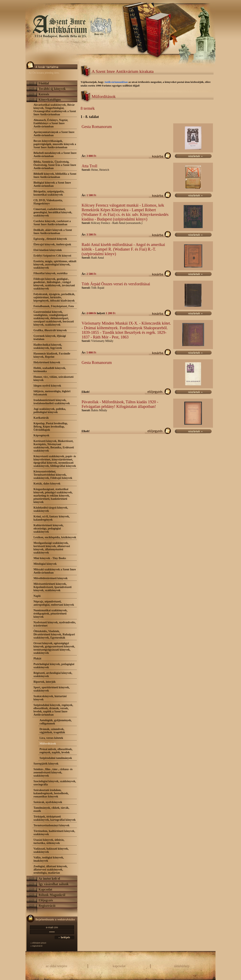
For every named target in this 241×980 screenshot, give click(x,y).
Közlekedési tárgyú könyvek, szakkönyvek (51, 509)
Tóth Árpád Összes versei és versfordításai (116, 284)
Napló (37, 596)
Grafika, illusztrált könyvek (50, 330)
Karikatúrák (41, 418)
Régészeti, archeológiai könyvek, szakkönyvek (53, 675)
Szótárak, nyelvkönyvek (48, 802)
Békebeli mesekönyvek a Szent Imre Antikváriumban (55, 155)
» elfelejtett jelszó (38, 943)
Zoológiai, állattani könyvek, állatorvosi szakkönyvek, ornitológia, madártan (51, 870)
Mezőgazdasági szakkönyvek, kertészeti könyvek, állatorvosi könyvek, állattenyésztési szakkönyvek (52, 548)
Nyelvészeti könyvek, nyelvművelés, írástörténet (55, 624)
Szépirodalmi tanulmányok (56, 758)
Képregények (41, 435)
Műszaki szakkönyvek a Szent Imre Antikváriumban (55, 571)
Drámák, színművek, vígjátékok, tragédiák (52, 731)
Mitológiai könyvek (45, 564)
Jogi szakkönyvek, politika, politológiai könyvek (50, 411)
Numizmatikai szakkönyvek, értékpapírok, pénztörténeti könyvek (51, 614)
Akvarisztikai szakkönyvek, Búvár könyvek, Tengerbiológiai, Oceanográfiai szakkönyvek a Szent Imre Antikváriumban (55, 110)
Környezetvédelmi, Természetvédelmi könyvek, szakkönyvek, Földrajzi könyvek (53, 475)
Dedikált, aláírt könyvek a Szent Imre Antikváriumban (53, 232)
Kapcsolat (45, 889)
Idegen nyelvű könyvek (47, 386)
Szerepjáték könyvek (46, 764)
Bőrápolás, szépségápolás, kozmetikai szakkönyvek (49, 193)
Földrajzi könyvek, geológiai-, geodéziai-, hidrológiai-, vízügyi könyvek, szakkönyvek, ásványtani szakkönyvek (54, 284)
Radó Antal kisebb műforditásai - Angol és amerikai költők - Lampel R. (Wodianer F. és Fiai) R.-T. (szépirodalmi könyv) (123, 249)
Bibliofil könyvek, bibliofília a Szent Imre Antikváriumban (55, 175)
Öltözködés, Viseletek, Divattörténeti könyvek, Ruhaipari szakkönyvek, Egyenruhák (54, 634)
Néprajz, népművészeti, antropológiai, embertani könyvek (54, 603)
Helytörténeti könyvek (47, 362)
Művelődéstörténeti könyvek (51, 578)
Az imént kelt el (49, 879)
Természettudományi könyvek (52, 825)
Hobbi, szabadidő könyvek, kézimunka (50, 370)
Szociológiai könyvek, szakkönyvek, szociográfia (55, 783)
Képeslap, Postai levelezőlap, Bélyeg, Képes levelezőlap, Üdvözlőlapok (51, 427)
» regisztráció (36, 946)
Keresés (44, 94)
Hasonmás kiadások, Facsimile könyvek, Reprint (52, 355)
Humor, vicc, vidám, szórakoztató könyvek (54, 378)
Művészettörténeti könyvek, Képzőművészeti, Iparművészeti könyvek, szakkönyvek (53, 587)
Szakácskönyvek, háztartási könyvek (50, 698)
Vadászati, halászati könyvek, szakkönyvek (51, 850)
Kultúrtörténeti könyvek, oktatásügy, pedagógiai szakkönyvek (49, 529)
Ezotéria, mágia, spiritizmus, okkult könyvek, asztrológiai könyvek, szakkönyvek (55, 265)
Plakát (37, 659)
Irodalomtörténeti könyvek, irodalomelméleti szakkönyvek (52, 402)
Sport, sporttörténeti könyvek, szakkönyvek (52, 689)
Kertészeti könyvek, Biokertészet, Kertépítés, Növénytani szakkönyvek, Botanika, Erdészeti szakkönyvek (54, 446)
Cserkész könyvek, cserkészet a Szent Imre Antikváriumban (52, 223)
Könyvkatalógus (50, 100)
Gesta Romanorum (97, 127)
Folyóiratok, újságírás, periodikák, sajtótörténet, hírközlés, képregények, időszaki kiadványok (54, 297)
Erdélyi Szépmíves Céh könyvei (52, 256)
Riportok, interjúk (45, 682)
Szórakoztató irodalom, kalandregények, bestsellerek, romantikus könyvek (51, 793)
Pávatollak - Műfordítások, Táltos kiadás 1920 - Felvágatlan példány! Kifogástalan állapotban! (120, 404)
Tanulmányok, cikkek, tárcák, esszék (51, 809)
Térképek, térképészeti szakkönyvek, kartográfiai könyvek (55, 818)
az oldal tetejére (57, 966)
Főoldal (44, 83)
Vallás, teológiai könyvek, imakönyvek (49, 859)
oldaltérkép (182, 966)
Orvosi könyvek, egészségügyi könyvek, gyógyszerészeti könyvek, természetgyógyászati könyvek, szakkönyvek (54, 648)
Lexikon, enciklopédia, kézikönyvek (55, 537)
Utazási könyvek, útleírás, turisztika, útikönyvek (49, 841)
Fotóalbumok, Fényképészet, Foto (54, 306)
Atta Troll (89, 166)
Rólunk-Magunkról (52, 895)
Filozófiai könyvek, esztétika (50, 273)
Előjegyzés (46, 900)
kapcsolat (119, 966)
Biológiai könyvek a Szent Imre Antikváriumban (52, 184)
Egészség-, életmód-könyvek (50, 239)
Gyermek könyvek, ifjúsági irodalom (50, 338)
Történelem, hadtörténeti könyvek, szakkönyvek (54, 833)
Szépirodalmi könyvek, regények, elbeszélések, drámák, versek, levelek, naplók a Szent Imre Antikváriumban (53, 710)
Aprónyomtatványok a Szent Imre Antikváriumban (54, 134)
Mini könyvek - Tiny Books (50, 558)
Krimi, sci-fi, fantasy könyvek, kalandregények (52, 518)
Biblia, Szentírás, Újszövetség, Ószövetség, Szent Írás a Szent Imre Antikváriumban (55, 165)
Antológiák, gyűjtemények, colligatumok (56, 722)
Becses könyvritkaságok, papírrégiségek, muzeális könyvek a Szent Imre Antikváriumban (55, 144)
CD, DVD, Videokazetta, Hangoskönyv (48, 202)
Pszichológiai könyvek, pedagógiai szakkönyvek (54, 666)
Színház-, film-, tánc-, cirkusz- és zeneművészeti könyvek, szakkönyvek (53, 772)
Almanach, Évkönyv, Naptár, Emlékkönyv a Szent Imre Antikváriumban (51, 123)
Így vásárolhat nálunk (54, 884)
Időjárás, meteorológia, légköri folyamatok (52, 393)
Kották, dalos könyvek (47, 484)
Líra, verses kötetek (51, 738)
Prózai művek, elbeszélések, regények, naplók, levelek (56, 751)
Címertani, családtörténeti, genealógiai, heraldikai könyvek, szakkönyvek (53, 212)
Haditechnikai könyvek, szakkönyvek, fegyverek (48, 346)
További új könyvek (52, 89)
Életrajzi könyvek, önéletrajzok (52, 244)
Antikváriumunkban (116, 82)
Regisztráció (47, 906)
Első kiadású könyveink (48, 250)
